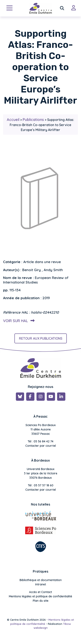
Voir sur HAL (18, 321)
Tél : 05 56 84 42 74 (40, 441)
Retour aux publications (41, 338)
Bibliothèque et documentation (41, 580)
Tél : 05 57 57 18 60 (41, 485)
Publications (33, 120)
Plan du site (41, 601)
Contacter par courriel (41, 446)
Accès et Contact (40, 592)
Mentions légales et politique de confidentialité (40, 596)
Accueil (13, 120)
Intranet (41, 584)
